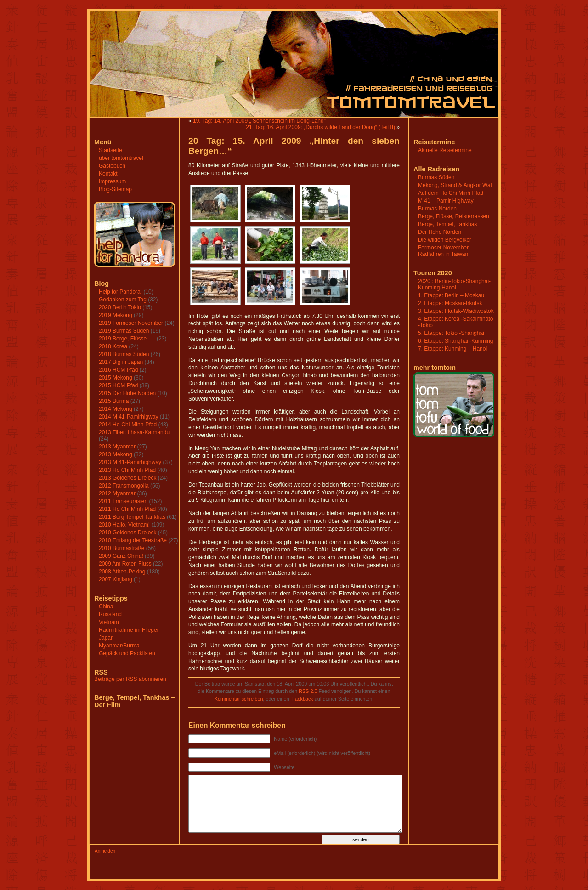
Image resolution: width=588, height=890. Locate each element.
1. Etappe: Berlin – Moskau (451, 295)
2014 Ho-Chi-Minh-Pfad (128, 425)
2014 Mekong (116, 409)
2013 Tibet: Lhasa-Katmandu (134, 432)
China (106, 607)
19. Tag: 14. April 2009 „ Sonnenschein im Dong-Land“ (259, 121)
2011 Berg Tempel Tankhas (132, 517)
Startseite (110, 150)
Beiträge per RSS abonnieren (130, 679)
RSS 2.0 (308, 691)
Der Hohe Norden (440, 232)
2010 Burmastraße (122, 548)
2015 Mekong (116, 378)
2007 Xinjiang (116, 579)
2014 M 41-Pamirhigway (128, 417)
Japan (106, 638)
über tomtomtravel (121, 158)
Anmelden (105, 851)
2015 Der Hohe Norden (127, 393)
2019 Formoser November (131, 323)
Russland (110, 614)
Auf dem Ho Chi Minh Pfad (451, 193)
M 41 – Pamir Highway (446, 201)
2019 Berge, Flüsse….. (127, 339)
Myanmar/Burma (119, 646)
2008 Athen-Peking (122, 572)
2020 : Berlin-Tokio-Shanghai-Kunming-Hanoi (454, 284)
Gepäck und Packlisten (127, 653)
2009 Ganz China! (121, 556)
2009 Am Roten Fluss (125, 564)
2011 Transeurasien (123, 501)
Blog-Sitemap (115, 189)
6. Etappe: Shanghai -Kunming (455, 341)
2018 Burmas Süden (124, 354)
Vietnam (109, 622)
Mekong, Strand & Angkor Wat (455, 185)
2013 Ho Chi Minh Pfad (127, 470)
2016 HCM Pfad (118, 370)
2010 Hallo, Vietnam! (124, 525)
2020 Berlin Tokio (120, 307)
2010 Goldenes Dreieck (127, 533)
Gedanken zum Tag (123, 300)
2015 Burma (114, 401)
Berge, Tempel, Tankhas (447, 224)
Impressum (112, 181)
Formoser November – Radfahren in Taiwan (446, 251)
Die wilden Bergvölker (445, 240)
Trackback (302, 699)
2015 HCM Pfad (118, 385)
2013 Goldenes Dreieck (127, 478)
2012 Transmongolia (124, 486)
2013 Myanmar (117, 447)
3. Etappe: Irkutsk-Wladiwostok (456, 311)
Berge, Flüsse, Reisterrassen (454, 216)
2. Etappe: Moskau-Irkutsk (450, 303)
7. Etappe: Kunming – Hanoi (452, 349)
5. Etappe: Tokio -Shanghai (451, 333)
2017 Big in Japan (121, 362)
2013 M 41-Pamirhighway (130, 462)
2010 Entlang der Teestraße (133, 540)
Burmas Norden (437, 209)
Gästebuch (112, 166)
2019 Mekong (116, 315)
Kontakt (108, 174)
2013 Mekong (116, 454)
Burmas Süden (436, 177)
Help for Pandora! (120, 292)
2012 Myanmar (117, 493)
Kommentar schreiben (239, 699)
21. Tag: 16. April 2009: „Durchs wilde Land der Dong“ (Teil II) (320, 127)
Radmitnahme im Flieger (129, 630)
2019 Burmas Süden (124, 331)
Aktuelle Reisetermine (445, 150)
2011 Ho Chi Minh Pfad (127, 509)
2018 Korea (113, 346)
